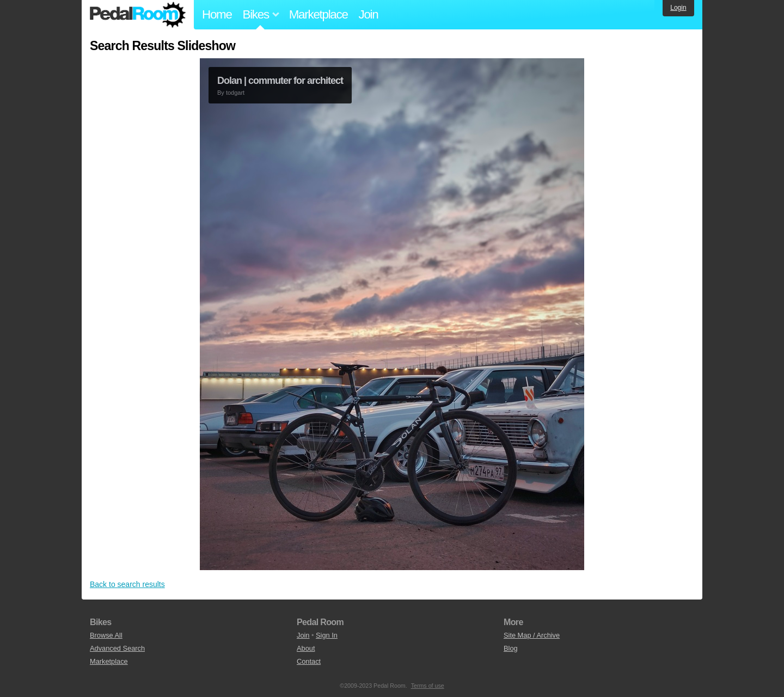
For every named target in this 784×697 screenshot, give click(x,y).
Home (217, 14)
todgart (235, 93)
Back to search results (127, 584)
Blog (511, 648)
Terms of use (428, 686)
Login (678, 8)
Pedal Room (138, 15)
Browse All (106, 635)
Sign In (327, 635)
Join (369, 14)
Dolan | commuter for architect (280, 81)
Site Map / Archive (532, 635)
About (306, 648)
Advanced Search (117, 648)
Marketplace (318, 14)
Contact (309, 661)
